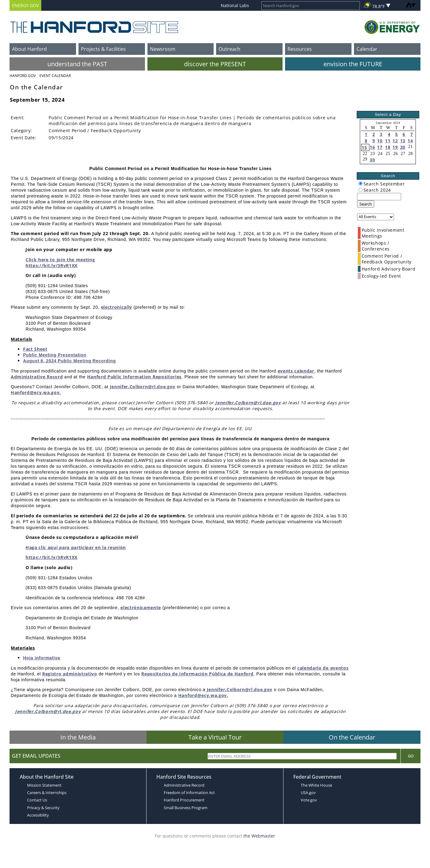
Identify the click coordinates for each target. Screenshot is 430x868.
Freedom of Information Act (189, 793)
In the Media (78, 737)
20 (403, 147)
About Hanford (29, 49)
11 (388, 141)
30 (372, 160)
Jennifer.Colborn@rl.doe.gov (143, 387)
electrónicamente (141, 607)
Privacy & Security (43, 808)
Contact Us (37, 800)
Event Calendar (55, 76)
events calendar (296, 371)
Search (366, 204)
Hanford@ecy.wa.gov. (36, 392)
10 (380, 141)
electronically (117, 307)
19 (395, 147)
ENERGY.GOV (25, 5)
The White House (316, 785)
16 (372, 147)
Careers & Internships (47, 793)
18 (388, 147)
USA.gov (308, 793)
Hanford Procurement (184, 800)
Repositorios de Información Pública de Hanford (197, 674)
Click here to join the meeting (60, 260)
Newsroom (163, 49)
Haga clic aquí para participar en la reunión (76, 547)
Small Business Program (186, 808)
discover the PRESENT (215, 64)
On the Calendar (352, 737)
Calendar (367, 49)
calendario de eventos (323, 668)
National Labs (235, 5)
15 (364, 147)
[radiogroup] (361, 183)
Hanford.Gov (23, 76)
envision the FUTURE (353, 64)
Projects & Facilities (103, 49)
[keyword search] (379, 197)
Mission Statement (44, 785)
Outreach (229, 49)
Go (411, 756)
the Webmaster (259, 836)
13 (403, 141)
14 (410, 141)
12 (395, 141)
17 (380, 147)
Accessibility (38, 815)
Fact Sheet (35, 349)
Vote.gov (309, 800)
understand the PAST (77, 64)
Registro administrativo (70, 674)
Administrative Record (37, 377)
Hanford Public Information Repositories (135, 377)
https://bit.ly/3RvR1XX (52, 265)
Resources (300, 49)
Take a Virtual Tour (215, 737)
